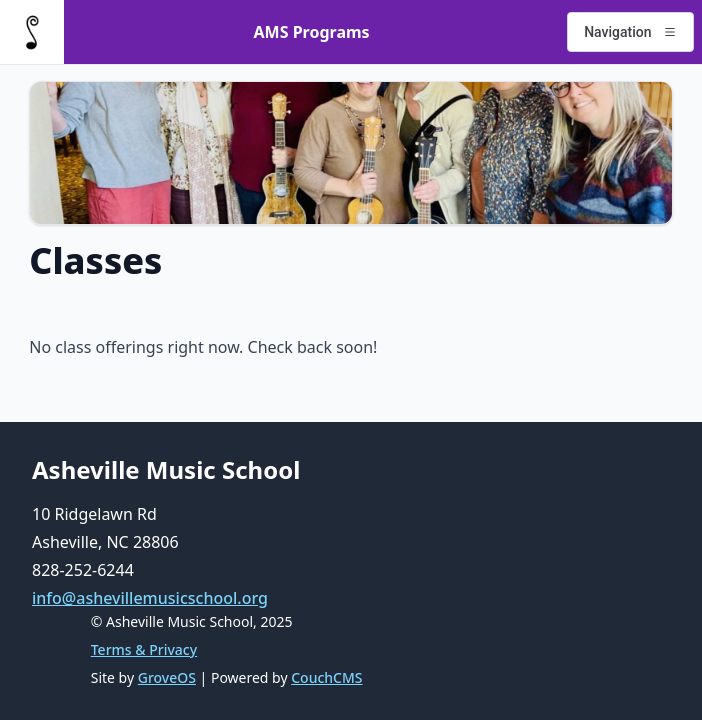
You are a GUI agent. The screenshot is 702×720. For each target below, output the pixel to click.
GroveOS (167, 677)
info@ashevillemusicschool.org (150, 598)
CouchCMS (326, 677)
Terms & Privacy (144, 649)
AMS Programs (312, 32)
